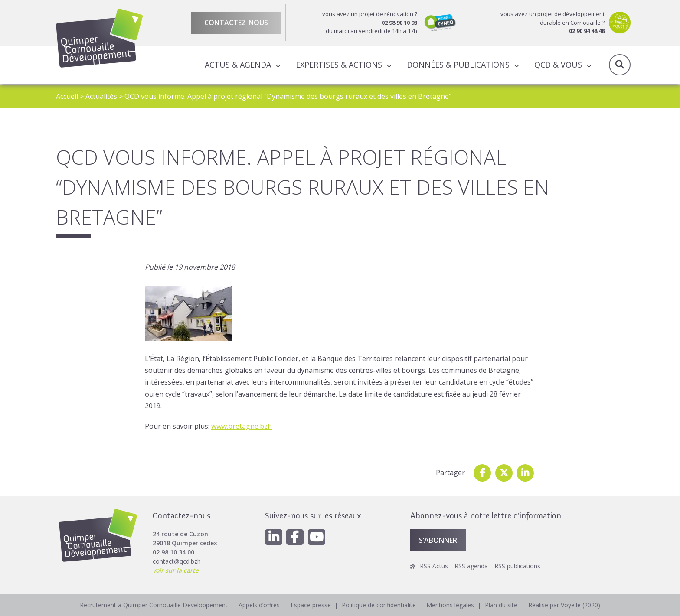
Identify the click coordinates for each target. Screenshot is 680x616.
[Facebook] (295, 537)
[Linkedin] (274, 537)
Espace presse (311, 605)
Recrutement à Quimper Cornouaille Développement (154, 605)
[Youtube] (317, 537)
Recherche (620, 65)
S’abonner (438, 540)
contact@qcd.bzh (177, 561)
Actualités (101, 96)
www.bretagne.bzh (242, 426)
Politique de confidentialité (379, 605)
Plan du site (502, 605)
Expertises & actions (339, 65)
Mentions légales (451, 605)
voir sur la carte (176, 570)
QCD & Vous (558, 65)
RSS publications (517, 566)
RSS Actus (434, 566)
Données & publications (458, 65)
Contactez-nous (236, 23)
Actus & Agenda (238, 65)
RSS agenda (471, 566)
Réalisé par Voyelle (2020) (565, 605)
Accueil (67, 96)
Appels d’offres (259, 605)
